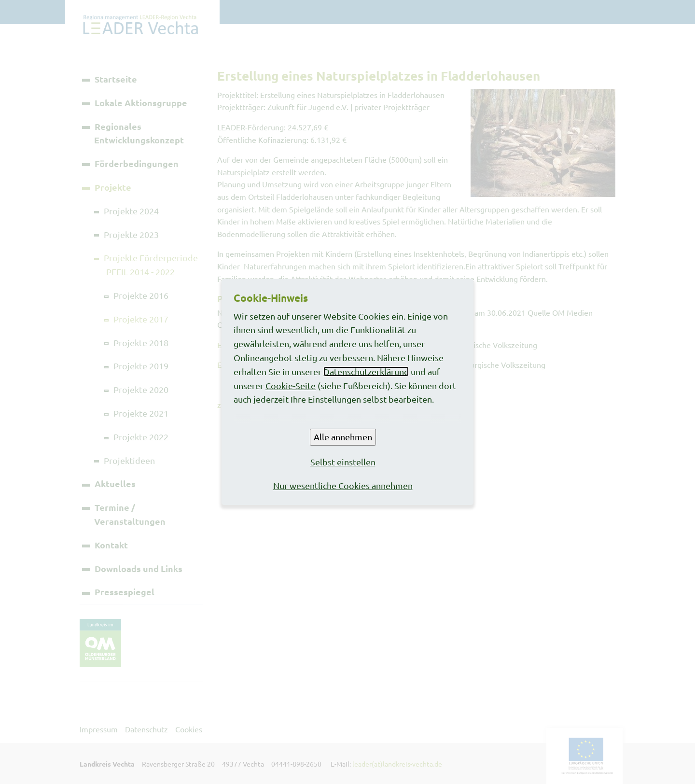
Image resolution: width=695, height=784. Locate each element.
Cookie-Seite (291, 385)
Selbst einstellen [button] (343, 462)
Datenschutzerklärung (366, 371)
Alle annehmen (343, 437)
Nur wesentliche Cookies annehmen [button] (343, 485)
